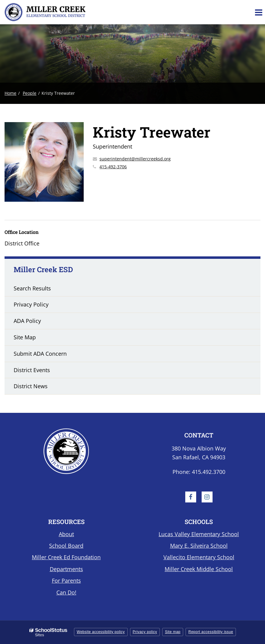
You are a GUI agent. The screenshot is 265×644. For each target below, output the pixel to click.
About (66, 534)
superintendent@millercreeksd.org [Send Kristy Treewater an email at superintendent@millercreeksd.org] (135, 159)
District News (31, 386)
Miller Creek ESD (43, 269)
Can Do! (66, 592)
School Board (66, 546)
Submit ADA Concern (40, 354)
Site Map (25, 337)
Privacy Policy (31, 304)
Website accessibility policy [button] (101, 632)
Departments (66, 569)
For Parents (66, 581)
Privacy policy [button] (145, 632)
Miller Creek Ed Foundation (66, 557)
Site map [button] (173, 632)
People (30, 93)
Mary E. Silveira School (199, 546)
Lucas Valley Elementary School (199, 534)
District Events (32, 370)
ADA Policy (27, 321)
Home (10, 93)
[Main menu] (258, 12)
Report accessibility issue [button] (211, 632)
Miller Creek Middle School (199, 569)
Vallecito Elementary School (199, 557)
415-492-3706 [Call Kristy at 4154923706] (113, 167)
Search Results (32, 288)
